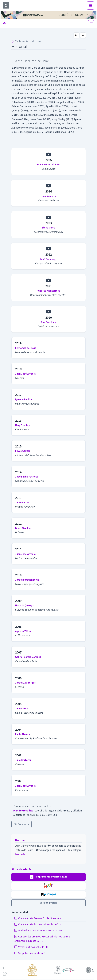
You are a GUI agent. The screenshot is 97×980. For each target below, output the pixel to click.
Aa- (83, 35)
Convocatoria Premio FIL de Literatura (38, 918)
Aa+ (77, 35)
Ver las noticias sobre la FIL (31, 947)
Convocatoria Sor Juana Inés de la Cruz (38, 924)
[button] (48, 877)
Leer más (20, 854)
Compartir (22, 824)
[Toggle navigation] (90, 6)
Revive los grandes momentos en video (38, 931)
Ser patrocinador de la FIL (31, 953)
